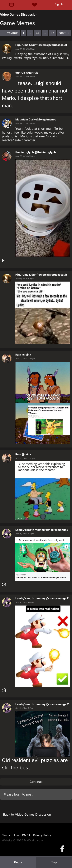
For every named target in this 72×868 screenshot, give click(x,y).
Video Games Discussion (19, 14)
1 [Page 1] (23, 33)
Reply (18, 862)
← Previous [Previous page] (10, 33)
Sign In (59, 4)
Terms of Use (11, 835)
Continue (36, 782)
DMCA (26, 835)
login (18, 794)
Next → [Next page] (64, 33)
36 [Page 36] (52, 33)
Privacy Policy (42, 835)
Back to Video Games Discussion (27, 814)
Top (54, 862)
